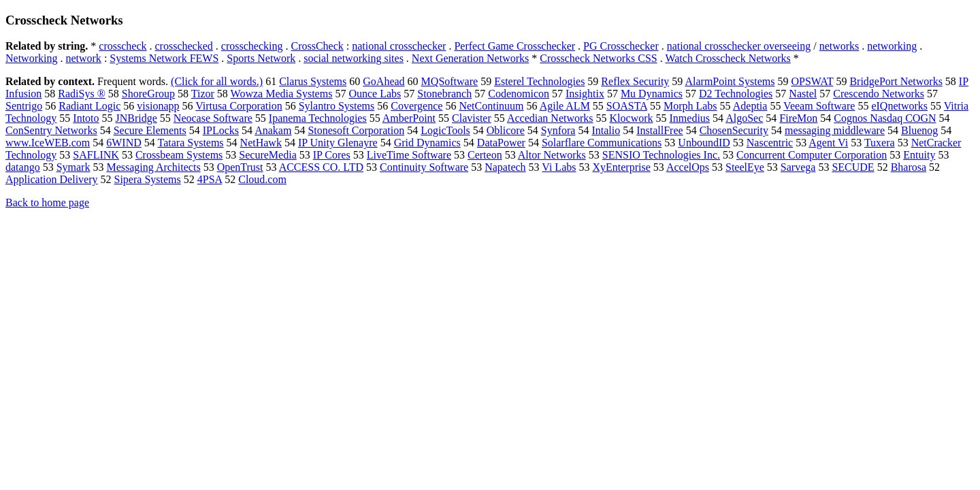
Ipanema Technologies (318, 118)
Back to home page (47, 202)
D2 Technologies (736, 94)
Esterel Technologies (539, 81)
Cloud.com (262, 179)
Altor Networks (552, 155)
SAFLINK (96, 155)
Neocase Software (213, 118)
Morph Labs (690, 106)
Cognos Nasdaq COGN (885, 118)
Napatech (505, 167)
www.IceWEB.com (48, 143)
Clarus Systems (313, 81)
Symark (73, 167)
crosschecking (252, 46)
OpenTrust (240, 167)
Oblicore (506, 130)
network (83, 58)
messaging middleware (835, 130)
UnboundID (704, 143)
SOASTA (627, 106)
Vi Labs (559, 167)
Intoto (86, 118)
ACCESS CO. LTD (321, 167)
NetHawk (261, 143)
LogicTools (445, 130)
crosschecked (184, 46)
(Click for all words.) (217, 81)
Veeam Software (819, 106)
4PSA (210, 179)
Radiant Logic (89, 106)
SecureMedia (267, 155)
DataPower (501, 143)
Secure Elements (150, 130)
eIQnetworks (899, 106)
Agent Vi (828, 143)
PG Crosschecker (621, 46)
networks (839, 46)
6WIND (124, 143)
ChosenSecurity (734, 130)
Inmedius (690, 118)
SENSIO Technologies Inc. (661, 155)
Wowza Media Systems (282, 94)
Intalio (606, 130)
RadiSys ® (82, 94)
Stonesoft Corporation (356, 130)
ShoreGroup (148, 94)
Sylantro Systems (337, 106)
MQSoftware (450, 81)
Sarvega (798, 167)
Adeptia (750, 106)
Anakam (273, 130)
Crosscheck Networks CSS (598, 58)
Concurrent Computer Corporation (812, 155)
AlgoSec (744, 118)
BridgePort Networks (896, 81)
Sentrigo (24, 106)
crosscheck (122, 46)
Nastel (803, 94)
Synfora (558, 130)
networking (892, 46)
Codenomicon (519, 94)
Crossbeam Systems (179, 155)
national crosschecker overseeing (739, 46)
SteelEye (745, 167)
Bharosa (909, 167)
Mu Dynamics (652, 94)
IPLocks (221, 130)
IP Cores (332, 155)
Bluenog (919, 130)
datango (23, 167)
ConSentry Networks (51, 130)
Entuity (919, 155)
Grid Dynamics (427, 143)
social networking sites (354, 58)
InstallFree (659, 130)
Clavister (472, 118)
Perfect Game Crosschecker (514, 46)
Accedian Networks (550, 118)
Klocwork (632, 118)
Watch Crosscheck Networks (728, 58)
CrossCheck (317, 46)
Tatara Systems (191, 143)
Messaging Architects (153, 167)
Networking (31, 58)
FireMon (798, 118)
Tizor (203, 94)
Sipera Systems (148, 179)
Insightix (585, 94)
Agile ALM (565, 106)
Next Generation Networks (470, 58)
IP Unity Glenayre (338, 143)
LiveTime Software (409, 155)
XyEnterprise (621, 167)
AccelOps (688, 167)
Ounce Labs (375, 94)
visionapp (158, 106)
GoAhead (383, 81)
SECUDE (853, 167)
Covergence (416, 106)
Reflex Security (635, 81)
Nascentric (770, 143)
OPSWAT (812, 81)
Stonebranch (444, 94)
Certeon (485, 155)
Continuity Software (424, 167)
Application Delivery (52, 179)
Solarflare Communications (602, 143)
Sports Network (261, 58)
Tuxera (880, 143)
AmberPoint (409, 118)
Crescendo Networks (879, 94)
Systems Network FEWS (164, 58)
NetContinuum (491, 106)
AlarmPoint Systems (730, 81)
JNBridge (136, 118)
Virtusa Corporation (239, 106)
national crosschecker (399, 46)
